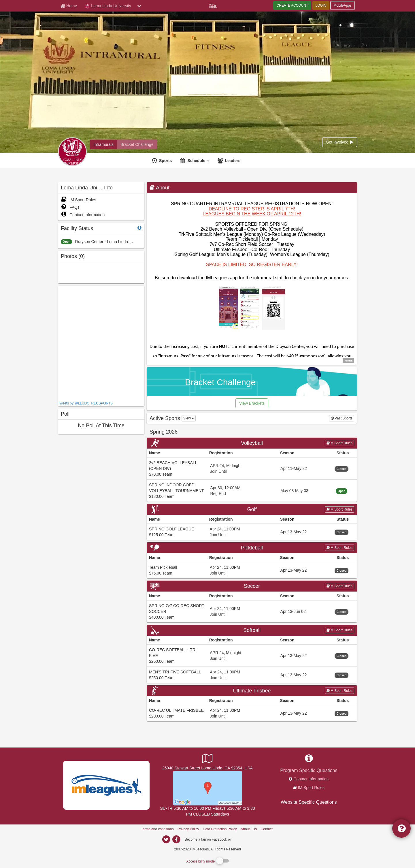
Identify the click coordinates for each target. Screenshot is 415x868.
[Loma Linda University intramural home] (103, 144)
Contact (267, 829)
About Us (249, 829)
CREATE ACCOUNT (292, 5)
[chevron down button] (139, 6)
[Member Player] (213, 5)
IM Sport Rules (79, 200)
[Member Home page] (69, 6)
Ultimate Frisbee (252, 691)
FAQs (70, 207)
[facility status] (139, 228)
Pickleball (252, 548)
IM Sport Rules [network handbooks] (311, 788)
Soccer (252, 586)
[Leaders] (230, 161)
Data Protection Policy (220, 829)
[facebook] (244, 839)
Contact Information (83, 215)
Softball (252, 630)
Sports (165, 161)
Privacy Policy (188, 829)
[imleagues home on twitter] (166, 839)
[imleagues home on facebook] (176, 839)
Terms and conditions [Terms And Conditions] (157, 829)
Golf (252, 509)
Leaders (233, 161)
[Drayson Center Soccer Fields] (207, 788)
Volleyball (252, 443)
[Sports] (163, 161)
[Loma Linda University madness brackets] (137, 144)
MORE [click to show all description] (349, 360)
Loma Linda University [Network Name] (108, 6)
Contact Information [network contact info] (311, 779)
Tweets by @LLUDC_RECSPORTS (85, 403)
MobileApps (343, 5)
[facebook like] (101, 343)
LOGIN (321, 5)
